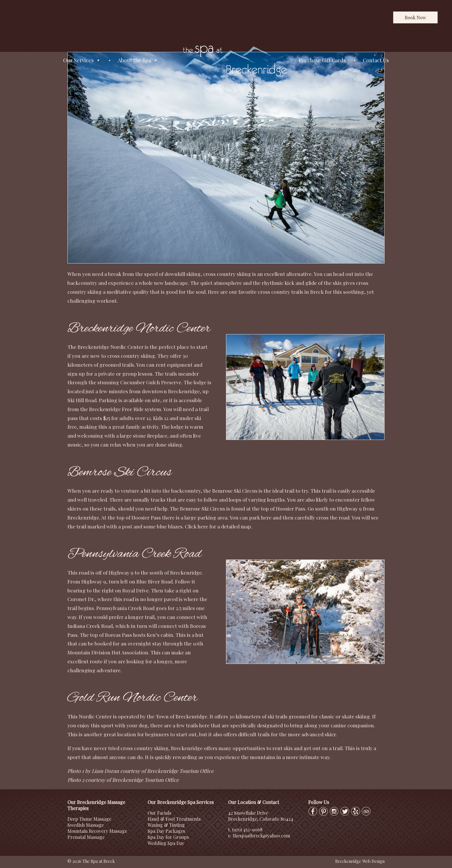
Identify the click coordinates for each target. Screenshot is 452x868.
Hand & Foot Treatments (174, 819)
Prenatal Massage (86, 837)
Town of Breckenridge (181, 716)
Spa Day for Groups (168, 837)
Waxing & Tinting (166, 825)
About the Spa (138, 60)
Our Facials (159, 813)
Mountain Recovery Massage (97, 831)
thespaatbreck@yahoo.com (261, 836)
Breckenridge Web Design (360, 861)
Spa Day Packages (166, 831)
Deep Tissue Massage (89, 819)
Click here (196, 526)
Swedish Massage (86, 825)
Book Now (415, 17)
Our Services (82, 60)
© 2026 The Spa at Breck (91, 861)
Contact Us (376, 60)
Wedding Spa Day (166, 843)
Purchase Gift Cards (322, 60)
